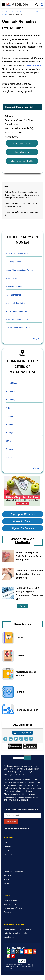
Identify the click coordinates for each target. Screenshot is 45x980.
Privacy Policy (27, 966)
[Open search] (37, 5)
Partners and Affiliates (13, 908)
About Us (8, 838)
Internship (8, 850)
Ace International (13, 295)
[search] (19, 758)
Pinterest (26, 952)
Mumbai (5, 14)
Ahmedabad (11, 391)
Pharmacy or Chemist (27, 710)
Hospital (20, 656)
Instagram (9, 956)
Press (6, 883)
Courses (7, 846)
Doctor (19, 638)
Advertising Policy (11, 904)
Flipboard (13, 956)
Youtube (34, 952)
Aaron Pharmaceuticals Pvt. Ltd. (20, 270)
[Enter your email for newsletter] (22, 815)
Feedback (8, 912)
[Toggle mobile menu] (3, 5)
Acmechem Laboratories (17, 311)
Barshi (8, 441)
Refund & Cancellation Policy (16, 933)
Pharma (27, 12)
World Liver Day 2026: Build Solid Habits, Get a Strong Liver (28, 556)
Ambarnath (10, 416)
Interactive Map (22, 152)
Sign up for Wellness (23, 514)
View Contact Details (22, 143)
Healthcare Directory (16, 12)
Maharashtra (35, 12)
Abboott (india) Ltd (14, 287)
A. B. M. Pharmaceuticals (17, 254)
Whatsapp (9, 952)
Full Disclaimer (22, 800)
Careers (7, 843)
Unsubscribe (9, 937)
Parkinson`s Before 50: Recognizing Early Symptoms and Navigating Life (29, 593)
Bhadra (9, 457)
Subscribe (11, 821)
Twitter (17, 952)
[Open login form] (42, 5)
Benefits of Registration (13, 872)
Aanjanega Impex (14, 262)
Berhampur (10, 449)
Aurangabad (11, 433)
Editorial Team (10, 854)
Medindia (5, 12)
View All (36, 339)
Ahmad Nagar (12, 383)
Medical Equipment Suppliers (26, 674)
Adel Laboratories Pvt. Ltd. (18, 320)
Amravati (9, 424)
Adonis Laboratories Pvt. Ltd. (19, 328)
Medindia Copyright (13, 966)
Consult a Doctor (23, 521)
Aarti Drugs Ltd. (13, 278)
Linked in (21, 952)
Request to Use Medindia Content (18, 929)
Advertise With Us (11, 900)
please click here (33, 65)
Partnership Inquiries (14, 924)
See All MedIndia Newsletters (17, 828)
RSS (30, 952)
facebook (13, 952)
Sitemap (7, 875)
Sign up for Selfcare (23, 528)
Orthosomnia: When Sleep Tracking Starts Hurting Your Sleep (29, 574)
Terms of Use (11, 968)
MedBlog (8, 879)
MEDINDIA (17, 5)
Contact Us (9, 896)
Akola (8, 408)
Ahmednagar (11, 400)
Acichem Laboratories (16, 303)
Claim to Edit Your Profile (22, 161)
